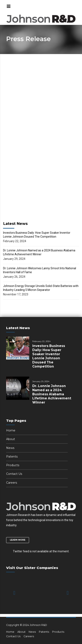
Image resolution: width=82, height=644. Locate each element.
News (10, 448)
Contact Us (14, 474)
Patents (12, 457)
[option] (41, 579)
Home (11, 430)
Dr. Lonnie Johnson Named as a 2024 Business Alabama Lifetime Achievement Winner (39, 252)
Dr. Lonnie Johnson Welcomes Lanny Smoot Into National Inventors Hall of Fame (40, 270)
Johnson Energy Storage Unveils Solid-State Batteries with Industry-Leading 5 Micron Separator (41, 288)
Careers (12, 483)
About (11, 439)
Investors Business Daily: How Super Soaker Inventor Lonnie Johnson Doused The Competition (37, 235)
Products (13, 465)
